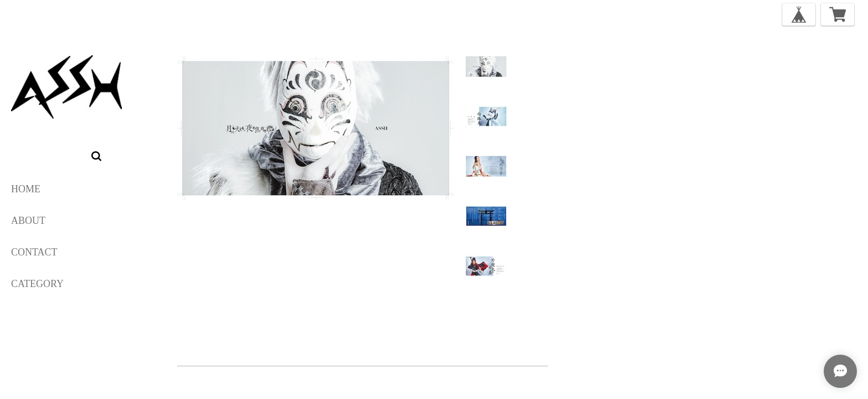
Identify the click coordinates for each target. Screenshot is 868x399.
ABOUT (28, 221)
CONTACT (34, 252)
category (37, 284)
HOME (26, 189)
